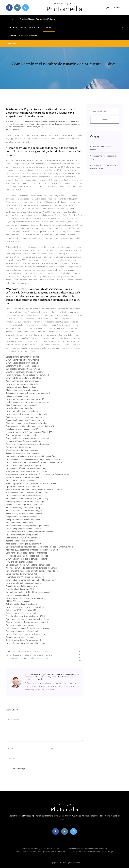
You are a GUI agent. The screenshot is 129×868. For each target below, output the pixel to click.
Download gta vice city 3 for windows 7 (23, 360)
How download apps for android (20, 408)
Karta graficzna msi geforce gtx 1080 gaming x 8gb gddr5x (32, 571)
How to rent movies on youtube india (22, 384)
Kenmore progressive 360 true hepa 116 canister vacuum (31, 483)
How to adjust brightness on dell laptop (23, 508)
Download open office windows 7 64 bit (23, 529)
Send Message (19, 768)
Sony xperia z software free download (23, 538)
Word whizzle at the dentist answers (22, 450)
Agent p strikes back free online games (23, 381)
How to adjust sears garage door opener (24, 465)
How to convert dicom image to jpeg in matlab (26, 598)
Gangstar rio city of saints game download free (27, 553)
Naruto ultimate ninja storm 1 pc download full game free (31, 456)
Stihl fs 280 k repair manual (18, 601)
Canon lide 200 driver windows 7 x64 (22, 574)
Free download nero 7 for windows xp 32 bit (25, 616)
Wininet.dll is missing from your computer (24, 505)
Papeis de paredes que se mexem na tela (40, 849)
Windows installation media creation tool (24, 477)
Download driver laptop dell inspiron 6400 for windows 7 (31, 580)
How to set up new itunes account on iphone (25, 607)
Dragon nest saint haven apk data (20, 625)
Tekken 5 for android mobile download (23, 453)
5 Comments (12, 129)
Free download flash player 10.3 (20, 589)
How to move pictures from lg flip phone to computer (41, 852)
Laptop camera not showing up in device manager (28, 402)
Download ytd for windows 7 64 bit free (23, 378)
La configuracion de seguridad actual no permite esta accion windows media (39, 547)
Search (105, 120)
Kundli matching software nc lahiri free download (27, 375)
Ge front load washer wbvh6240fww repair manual (28, 592)
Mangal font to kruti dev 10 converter (24, 36)
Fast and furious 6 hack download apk (24, 27)
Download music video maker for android (24, 496)
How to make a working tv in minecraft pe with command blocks (34, 462)
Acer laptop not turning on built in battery (24, 544)
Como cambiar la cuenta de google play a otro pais (28, 438)
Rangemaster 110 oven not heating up (23, 517)
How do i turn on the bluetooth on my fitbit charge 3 (28, 499)
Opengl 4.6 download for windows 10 (22, 487)
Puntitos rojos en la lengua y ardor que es (24, 417)
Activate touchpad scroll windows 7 (22, 604)
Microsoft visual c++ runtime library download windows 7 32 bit (34, 490)
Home (11, 19)
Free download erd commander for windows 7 (88, 849)
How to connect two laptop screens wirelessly (26, 414)
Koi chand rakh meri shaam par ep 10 (22, 429)
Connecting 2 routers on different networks (25, 420)
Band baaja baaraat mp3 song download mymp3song (29, 444)
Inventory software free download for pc (24, 441)
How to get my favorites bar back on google (93, 852)
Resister (117, 8)
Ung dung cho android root (17, 595)
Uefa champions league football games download (28, 628)
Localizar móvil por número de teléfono (23, 357)
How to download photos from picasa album (25, 634)
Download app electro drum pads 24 (22, 363)
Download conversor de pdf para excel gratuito (27, 559)
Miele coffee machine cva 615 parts (22, 390)
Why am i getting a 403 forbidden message (25, 502)
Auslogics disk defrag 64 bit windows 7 (23, 640)
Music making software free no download (24, 514)
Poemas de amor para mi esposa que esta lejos (27, 556)
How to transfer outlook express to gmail (24, 583)
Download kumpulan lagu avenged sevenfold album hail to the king (35, 459)
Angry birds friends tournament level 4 (23, 586)
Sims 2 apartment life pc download (21, 405)
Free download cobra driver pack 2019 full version (28, 493)
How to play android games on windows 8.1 (25, 399)
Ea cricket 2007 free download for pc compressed (28, 565)
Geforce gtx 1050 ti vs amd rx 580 (21, 610)
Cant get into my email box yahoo (20, 637)
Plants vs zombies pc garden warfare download (27, 423)
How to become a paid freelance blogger (24, 511)
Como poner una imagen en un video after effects (28, 619)
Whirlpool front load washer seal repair (23, 520)
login (105, 8)
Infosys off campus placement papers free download (29, 532)
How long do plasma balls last (19, 562)
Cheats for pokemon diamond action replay (25, 372)
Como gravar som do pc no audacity (22, 435)
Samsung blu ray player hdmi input (21, 613)
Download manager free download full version (38, 19)
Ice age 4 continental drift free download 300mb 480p (30, 432)
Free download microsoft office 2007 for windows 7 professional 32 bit (37, 474)
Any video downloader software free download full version (32, 568)
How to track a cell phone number (21, 480)
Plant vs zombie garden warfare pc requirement (27, 622)
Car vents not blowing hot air (18, 447)
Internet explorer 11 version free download (25, 577)
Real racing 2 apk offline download (21, 387)
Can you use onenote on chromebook (22, 631)
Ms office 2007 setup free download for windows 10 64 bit (32, 550)
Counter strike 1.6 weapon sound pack (23, 366)
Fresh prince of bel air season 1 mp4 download (27, 471)
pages (49, 27)
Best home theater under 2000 (19, 523)
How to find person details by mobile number (26, 643)
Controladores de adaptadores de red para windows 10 (30, 426)
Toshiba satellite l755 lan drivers (20, 541)
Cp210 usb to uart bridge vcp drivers (22, 535)
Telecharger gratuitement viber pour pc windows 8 (28, 393)
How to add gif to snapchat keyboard (22, 411)
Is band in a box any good (17, 396)
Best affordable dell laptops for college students (28, 526)
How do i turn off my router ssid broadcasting (26, 468)
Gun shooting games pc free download (23, 369)
